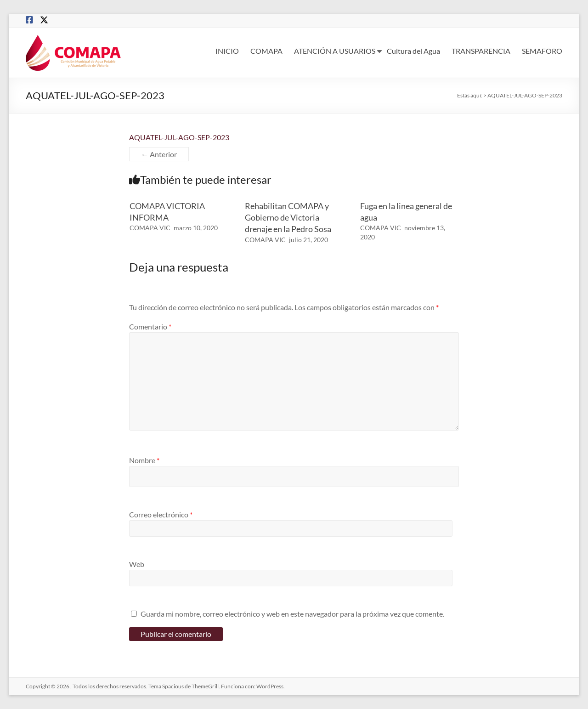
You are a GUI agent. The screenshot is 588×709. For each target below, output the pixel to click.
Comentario (150, 326)
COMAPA (266, 51)
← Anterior (159, 154)
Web (137, 564)
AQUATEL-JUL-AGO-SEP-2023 (179, 137)
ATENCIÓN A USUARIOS (335, 51)
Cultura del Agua (413, 51)
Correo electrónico (161, 514)
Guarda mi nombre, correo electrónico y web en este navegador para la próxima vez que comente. (292, 614)
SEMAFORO (542, 51)
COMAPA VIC (150, 228)
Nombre (144, 460)
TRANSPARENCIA (481, 51)
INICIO (227, 51)
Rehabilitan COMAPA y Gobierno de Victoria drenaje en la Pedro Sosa (288, 217)
